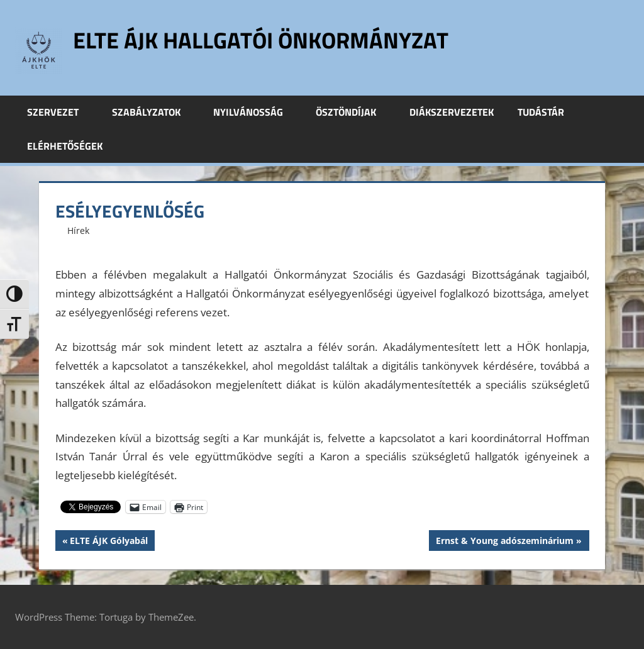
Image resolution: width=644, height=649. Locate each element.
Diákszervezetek (452, 112)
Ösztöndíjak (353, 112)
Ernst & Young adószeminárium (504, 542)
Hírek (78, 230)
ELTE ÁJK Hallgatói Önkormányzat (261, 40)
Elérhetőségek (65, 146)
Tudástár (548, 112)
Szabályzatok (153, 112)
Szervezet (60, 112)
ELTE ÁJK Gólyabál (108, 542)
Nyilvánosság (255, 112)
